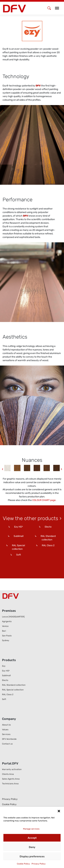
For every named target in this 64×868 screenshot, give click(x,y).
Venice (5, 626)
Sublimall (6, 675)
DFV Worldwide (9, 739)
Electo (5, 680)
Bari (4, 631)
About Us (6, 725)
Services (6, 734)
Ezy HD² (6, 671)
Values (5, 730)
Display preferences (32, 856)
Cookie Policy (23, 864)
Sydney (6, 640)
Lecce (13, 617)
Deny (32, 847)
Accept (32, 838)
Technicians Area (10, 784)
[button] (59, 811)
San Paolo (7, 636)
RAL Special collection (13, 690)
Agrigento (7, 621)
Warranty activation (12, 769)
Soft (4, 699)
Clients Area (8, 774)
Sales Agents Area (11, 779)
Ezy (4, 666)
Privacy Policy (39, 864)
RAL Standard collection (14, 685)
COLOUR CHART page (44, 500)
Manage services (31, 829)
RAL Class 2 (8, 694)
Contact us (7, 744)
